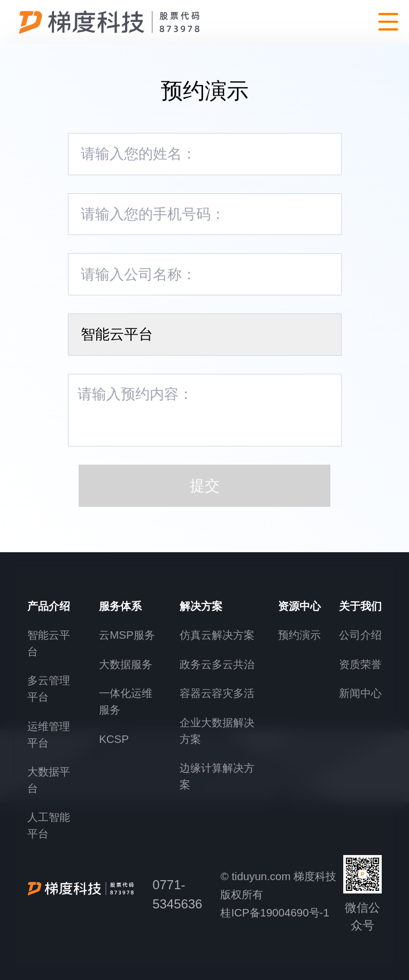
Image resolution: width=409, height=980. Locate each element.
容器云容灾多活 (217, 693)
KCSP (114, 739)
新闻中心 (360, 693)
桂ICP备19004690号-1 (275, 912)
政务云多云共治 (217, 664)
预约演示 (299, 635)
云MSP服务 (127, 635)
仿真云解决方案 (217, 635)
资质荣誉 (360, 664)
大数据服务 (126, 664)
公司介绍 (360, 635)
